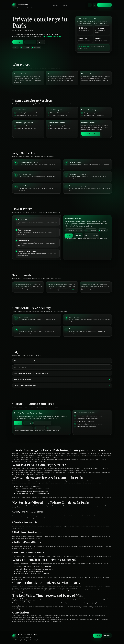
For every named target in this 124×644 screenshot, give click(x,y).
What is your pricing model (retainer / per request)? (62, 373)
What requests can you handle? (62, 361)
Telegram (18, 42)
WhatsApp (30, 42)
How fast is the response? (62, 379)
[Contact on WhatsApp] (94, 5)
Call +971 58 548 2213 (92, 236)
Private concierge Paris (56, 590)
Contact (64, 5)
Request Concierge (104, 5)
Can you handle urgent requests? (62, 386)
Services (56, 5)
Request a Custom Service (91, 134)
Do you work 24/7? (62, 367)
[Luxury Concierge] (22, 5)
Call (41, 42)
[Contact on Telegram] (90, 5)
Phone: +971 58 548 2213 (42, 423)
